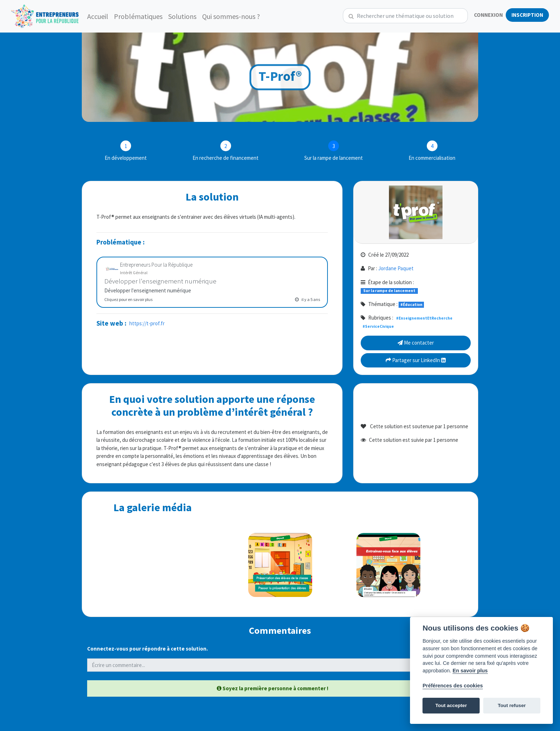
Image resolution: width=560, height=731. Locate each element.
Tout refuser (512, 705)
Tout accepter (451, 705)
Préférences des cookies (453, 686)
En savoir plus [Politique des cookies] (470, 671)
